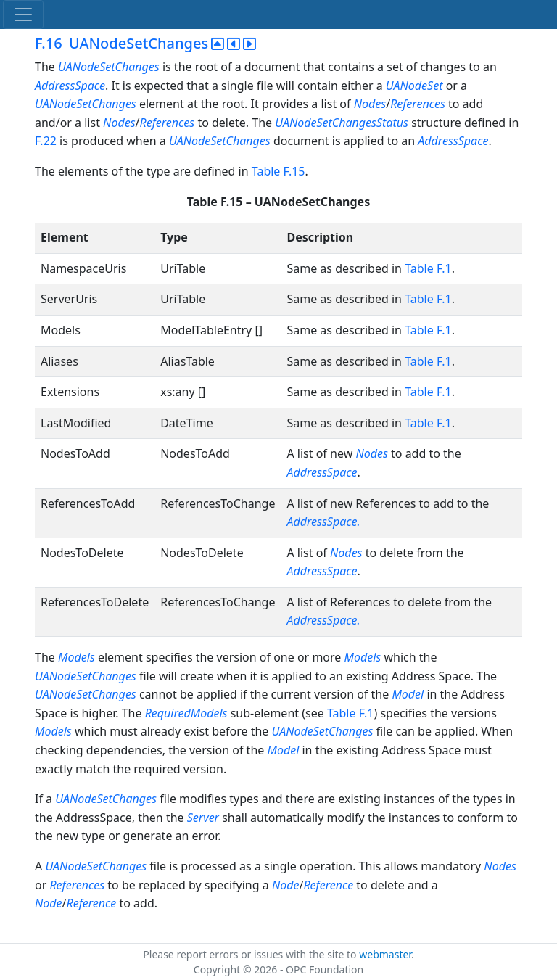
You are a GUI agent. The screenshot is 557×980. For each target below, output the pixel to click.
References (418, 104)
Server (203, 818)
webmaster (385, 954)
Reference (328, 885)
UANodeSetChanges (109, 67)
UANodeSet (414, 86)
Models (78, 657)
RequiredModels (186, 713)
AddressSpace (70, 86)
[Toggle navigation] (23, 15)
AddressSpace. (323, 522)
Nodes (370, 104)
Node (286, 885)
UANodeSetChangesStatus (343, 123)
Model (408, 694)
